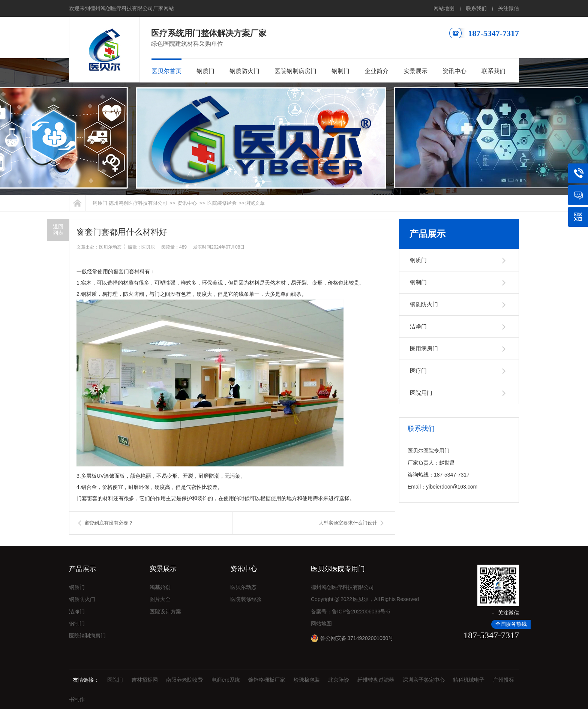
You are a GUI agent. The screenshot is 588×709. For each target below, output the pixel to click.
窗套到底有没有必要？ (109, 523)
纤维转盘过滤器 (376, 680)
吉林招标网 (145, 680)
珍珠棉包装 (307, 680)
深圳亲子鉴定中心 (424, 680)
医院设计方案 (165, 612)
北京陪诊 (339, 680)
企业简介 (376, 71)
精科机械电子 (469, 680)
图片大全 (160, 599)
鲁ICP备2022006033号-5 (361, 612)
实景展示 (415, 71)
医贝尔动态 (243, 587)
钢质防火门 (244, 71)
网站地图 (444, 8)
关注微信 (508, 8)
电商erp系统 (226, 680)
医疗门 (418, 371)
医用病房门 (424, 349)
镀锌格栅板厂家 (267, 680)
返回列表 (58, 230)
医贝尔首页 (166, 71)
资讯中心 (454, 71)
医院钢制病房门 (295, 71)
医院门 (115, 680)
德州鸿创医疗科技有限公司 (138, 203)
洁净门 (418, 326)
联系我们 (476, 8)
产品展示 (427, 234)
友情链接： (86, 680)
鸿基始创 (160, 587)
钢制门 (340, 71)
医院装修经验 (222, 203)
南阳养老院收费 (184, 680)
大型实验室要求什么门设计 (348, 523)
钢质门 (205, 71)
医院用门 (421, 393)
